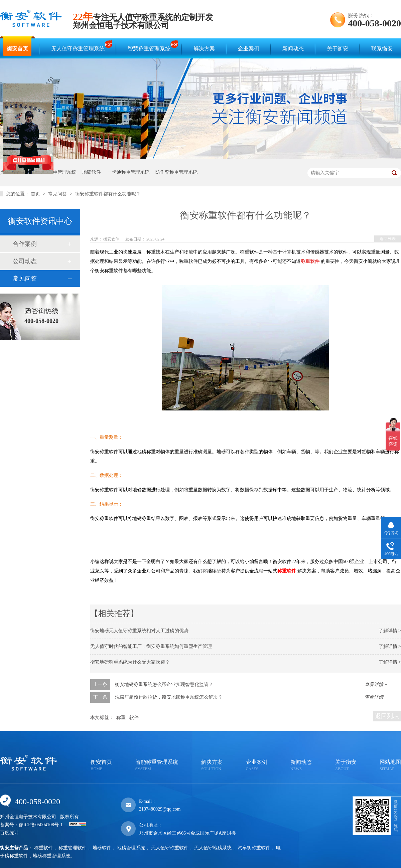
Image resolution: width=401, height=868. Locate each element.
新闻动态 (293, 49)
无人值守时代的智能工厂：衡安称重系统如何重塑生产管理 (151, 646)
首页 (36, 194)
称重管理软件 (73, 848)
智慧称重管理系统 (151, 45)
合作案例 (25, 244)
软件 (134, 718)
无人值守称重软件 (170, 848)
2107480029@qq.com (160, 809)
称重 (121, 718)
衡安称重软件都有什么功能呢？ (108, 194)
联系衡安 (382, 49)
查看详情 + (376, 684)
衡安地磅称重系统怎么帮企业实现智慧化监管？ (164, 684)
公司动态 (25, 261)
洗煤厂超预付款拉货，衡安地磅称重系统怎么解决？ (169, 697)
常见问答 (58, 194)
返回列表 (388, 239)
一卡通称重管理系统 (128, 172)
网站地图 (390, 766)
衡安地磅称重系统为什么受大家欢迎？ (130, 662)
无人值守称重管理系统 (80, 45)
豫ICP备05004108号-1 (41, 825)
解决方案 (204, 49)
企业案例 (249, 49)
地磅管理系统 (131, 848)
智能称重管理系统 (157, 766)
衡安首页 (17, 49)
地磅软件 (92, 172)
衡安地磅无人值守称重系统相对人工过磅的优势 (139, 631)
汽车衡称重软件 (254, 848)
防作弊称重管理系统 (176, 172)
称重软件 (43, 848)
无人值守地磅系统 (213, 848)
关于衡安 (338, 49)
